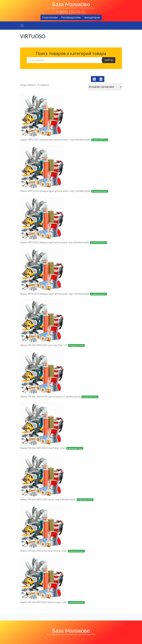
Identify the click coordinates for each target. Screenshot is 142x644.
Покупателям (50, 17)
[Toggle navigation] (22, 26)
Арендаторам (92, 17)
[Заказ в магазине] (105, 87)
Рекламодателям (71, 17)
